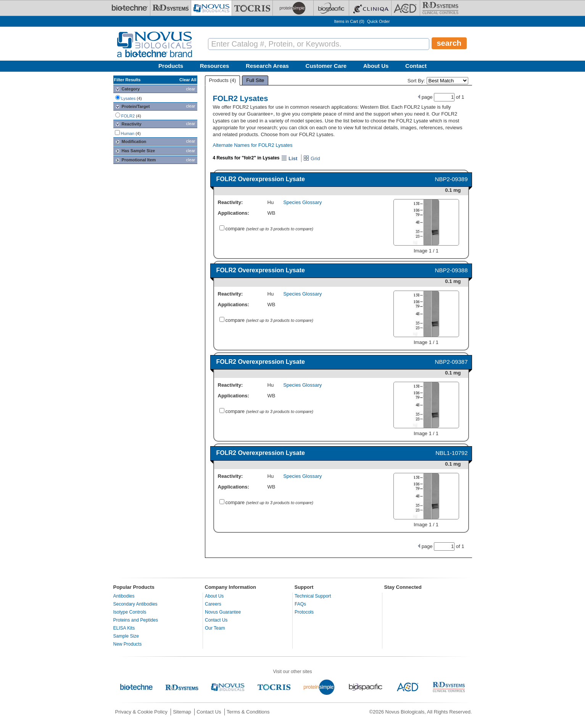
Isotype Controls (130, 612)
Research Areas (267, 66)
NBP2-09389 (451, 179)
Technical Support (313, 596)
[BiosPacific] (331, 8)
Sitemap (182, 712)
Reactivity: (230, 202)
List (289, 158)
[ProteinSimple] (293, 8)
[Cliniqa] (370, 8)
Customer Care (326, 66)
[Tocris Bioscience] (252, 8)
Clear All (188, 80)
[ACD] (406, 8)
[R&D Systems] (171, 8)
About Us (376, 66)
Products (171, 66)
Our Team (215, 628)
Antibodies (124, 596)
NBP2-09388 (451, 270)
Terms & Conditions (248, 712)
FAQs (300, 604)
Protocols (304, 612)
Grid (312, 158)
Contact (416, 66)
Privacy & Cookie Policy (141, 712)
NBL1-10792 (451, 453)
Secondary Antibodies (135, 604)
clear (191, 89)
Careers (213, 604)
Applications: (234, 213)
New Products (128, 644)
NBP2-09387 (451, 362)
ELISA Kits (124, 628)
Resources (215, 66)
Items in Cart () (349, 21)
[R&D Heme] (440, 8)
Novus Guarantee (223, 612)
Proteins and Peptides (136, 620)
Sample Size (126, 636)
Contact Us (216, 620)
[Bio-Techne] (130, 8)
